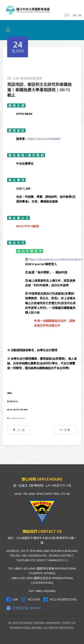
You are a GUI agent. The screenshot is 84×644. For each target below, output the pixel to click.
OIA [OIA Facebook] (12, 599)
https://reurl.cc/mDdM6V (44, 139)
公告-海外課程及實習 (27, 78)
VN (74, 15)
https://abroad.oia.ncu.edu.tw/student (55, 259)
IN (80, 15)
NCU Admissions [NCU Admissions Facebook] (60, 599)
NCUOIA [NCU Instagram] (31, 599)
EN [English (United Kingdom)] (67, 15)
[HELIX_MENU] (8, 30)
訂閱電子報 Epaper (24, 608)
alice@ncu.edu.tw (17, 418)
